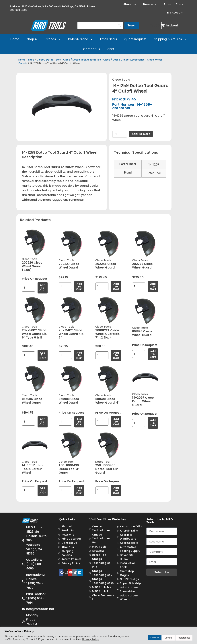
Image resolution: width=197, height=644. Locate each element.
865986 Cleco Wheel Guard (32, 401)
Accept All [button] (155, 638)
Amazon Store (174, 4)
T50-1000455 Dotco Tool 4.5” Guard (107, 469)
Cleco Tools (121, 80)
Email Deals (109, 39)
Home (15, 39)
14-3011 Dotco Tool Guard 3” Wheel (32, 469)
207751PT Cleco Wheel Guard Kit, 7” (71, 334)
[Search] (100, 26)
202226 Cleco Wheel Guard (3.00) (32, 266)
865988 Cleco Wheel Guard (69, 401)
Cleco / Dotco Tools (49, 60)
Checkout (171, 25)
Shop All (32, 39)
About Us (130, 4)
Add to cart (141, 134)
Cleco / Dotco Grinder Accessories (124, 60)
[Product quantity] (120, 134)
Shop (31, 60)
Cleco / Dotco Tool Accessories (82, 60)
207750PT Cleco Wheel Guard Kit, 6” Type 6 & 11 (34, 334)
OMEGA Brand (80, 39)
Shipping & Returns (170, 39)
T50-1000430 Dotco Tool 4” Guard (69, 469)
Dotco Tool (66, 462)
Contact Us (92, 49)
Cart (111, 49)
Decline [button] (168, 638)
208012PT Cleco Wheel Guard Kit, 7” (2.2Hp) (108, 334)
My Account (175, 13)
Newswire (150, 4)
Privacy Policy (90, 639)
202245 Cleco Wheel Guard (106, 266)
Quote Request (135, 39)
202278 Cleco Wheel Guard (142, 266)
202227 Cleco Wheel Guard (69, 266)
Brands (53, 39)
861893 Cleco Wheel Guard (142, 333)
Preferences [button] (184, 638)
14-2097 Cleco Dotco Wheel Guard (143, 401)
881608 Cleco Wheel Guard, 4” (107, 401)
